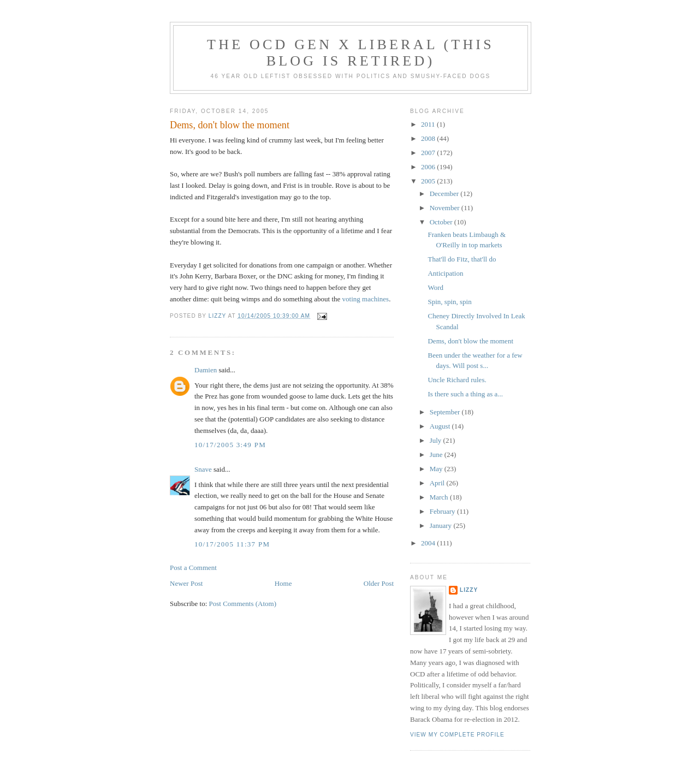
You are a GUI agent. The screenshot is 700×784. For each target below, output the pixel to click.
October (442, 222)
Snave (203, 469)
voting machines (366, 299)
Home (283, 583)
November (446, 208)
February (443, 511)
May (437, 469)
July (437, 440)
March (440, 497)
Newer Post (186, 583)
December (445, 194)
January (442, 525)
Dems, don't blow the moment (470, 341)
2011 (429, 124)
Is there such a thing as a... (465, 394)
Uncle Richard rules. (457, 380)
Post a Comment (193, 568)
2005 (429, 181)
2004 (429, 543)
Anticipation (445, 273)
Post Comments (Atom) (243, 604)
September (446, 412)
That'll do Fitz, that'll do (462, 259)
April (438, 483)
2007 (429, 153)
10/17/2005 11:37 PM (232, 544)
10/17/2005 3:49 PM (230, 445)
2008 (429, 138)
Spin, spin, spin (449, 302)
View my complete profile (457, 735)
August (441, 426)
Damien (206, 370)
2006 (429, 167)
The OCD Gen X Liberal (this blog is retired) (351, 53)
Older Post (379, 583)
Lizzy (469, 590)
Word (435, 287)
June (437, 455)
